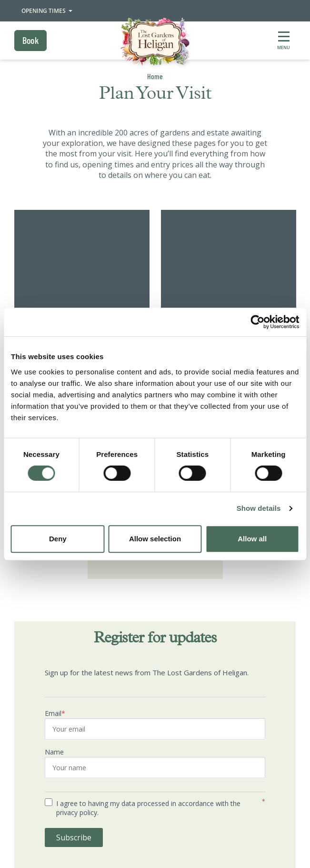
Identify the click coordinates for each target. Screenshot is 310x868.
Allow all (252, 539)
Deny (58, 539)
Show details (259, 508)
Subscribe (74, 837)
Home (155, 76)
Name (54, 752)
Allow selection (155, 539)
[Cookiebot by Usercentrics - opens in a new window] (257, 322)
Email (55, 713)
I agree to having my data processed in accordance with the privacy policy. (148, 808)
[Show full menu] (284, 41)
